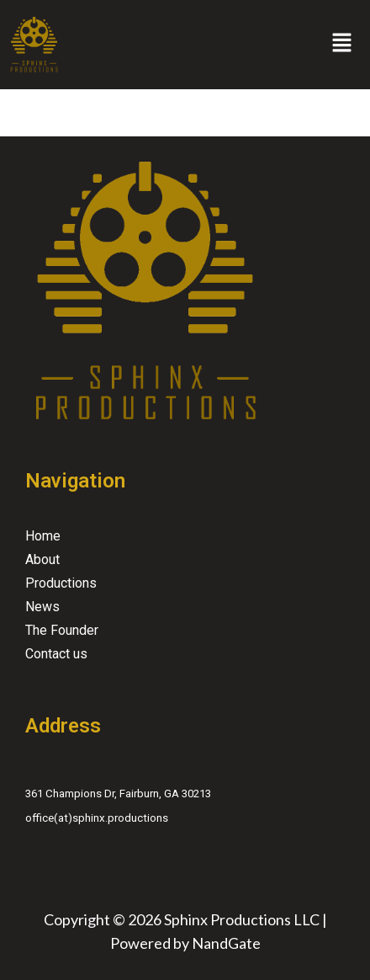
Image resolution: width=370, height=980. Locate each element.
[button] (342, 45)
